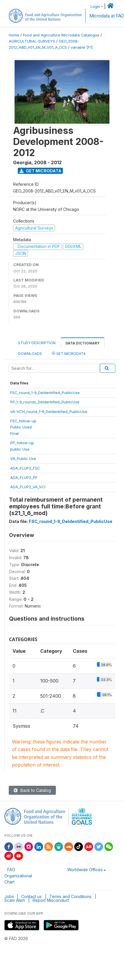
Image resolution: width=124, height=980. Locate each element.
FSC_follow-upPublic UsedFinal (23, 427)
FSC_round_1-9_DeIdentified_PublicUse (45, 393)
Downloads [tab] (30, 354)
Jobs (9, 896)
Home (14, 35)
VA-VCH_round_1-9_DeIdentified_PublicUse (49, 412)
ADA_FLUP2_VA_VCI (28, 487)
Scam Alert (15, 900)
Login (95, 7)
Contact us (31, 896)
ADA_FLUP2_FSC (25, 468)
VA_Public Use (23, 459)
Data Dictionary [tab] (83, 343)
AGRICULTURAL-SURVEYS (32, 41)
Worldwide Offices (85, 870)
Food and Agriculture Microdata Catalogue (61, 35)
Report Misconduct (51, 900)
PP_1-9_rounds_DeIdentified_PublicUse (45, 402)
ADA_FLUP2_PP (24, 477)
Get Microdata (40, 171)
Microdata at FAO (107, 16)
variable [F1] (82, 47)
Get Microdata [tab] (69, 353)
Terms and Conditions (70, 896)
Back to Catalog (32, 790)
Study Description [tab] (37, 343)
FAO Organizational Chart (18, 876)
